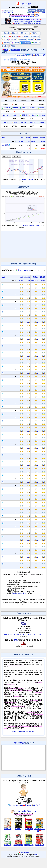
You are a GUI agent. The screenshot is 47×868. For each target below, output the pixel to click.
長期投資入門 (39, 845)
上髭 (22, 138)
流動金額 (32, 122)
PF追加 (42, 55)
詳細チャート (35, 33)
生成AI (15, 36)
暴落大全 (18, 829)
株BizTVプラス (20, 743)
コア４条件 (7, 108)
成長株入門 (8, 845)
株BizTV (27, 805)
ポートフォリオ (7, 12)
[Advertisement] (23, 245)
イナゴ (42, 115)
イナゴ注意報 (26, 4)
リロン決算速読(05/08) (30, 17)
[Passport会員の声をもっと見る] (23, 732)
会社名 (3, 138)
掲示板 (36, 55)
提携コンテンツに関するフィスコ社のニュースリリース (23, 635)
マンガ (5, 40)
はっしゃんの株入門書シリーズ (23, 811)
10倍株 (37, 40)
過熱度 (15, 122)
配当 (29, 141)
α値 (15, 115)
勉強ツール (36, 43)
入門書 (12, 46)
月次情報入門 (18, 845)
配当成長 (42, 108)
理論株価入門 (29, 845)
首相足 (5, 46)
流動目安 (23, 122)
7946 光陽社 (5, 145)
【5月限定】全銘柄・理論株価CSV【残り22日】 (26, 19)
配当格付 (14, 33)
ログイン (41, 10)
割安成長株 (22, 40)
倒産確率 (15, 43)
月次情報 (13, 40)
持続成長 (33, 108)
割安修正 (24, 108)
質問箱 (42, 12)
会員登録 (32, 10)
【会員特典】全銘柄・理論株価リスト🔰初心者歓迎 (27, 21)
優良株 (30, 40)
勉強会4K (26, 36)
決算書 (24, 55)
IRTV (16, 640)
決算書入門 (8, 829)
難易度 (6, 122)
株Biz (5, 50)
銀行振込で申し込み (35, 23)
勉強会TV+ (35, 36)
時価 (35, 138)
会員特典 (30, 12)
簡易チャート (24, 33)
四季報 (30, 55)
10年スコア (7, 115)
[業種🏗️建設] (35, 15)
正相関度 (15, 108)
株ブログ (35, 805)
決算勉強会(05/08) (15, 17)
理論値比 (43, 138)
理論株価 (5, 33)
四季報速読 (6, 43)
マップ (5, 36)
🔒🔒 (36, 149)
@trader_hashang (15, 805)
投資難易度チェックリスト (20, 594)
